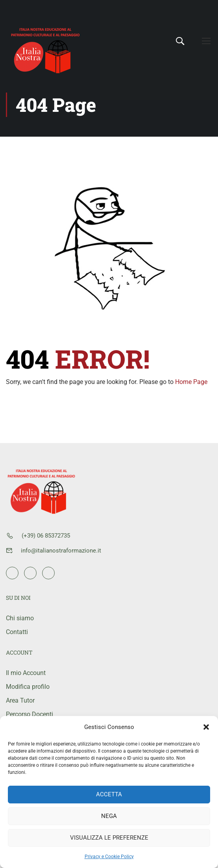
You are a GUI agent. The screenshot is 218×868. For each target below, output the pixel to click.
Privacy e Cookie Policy (109, 857)
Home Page (191, 390)
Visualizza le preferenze (109, 838)
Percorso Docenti (30, 714)
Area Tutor (20, 700)
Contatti (17, 632)
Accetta (109, 794)
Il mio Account (26, 673)
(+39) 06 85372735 (46, 536)
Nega (109, 816)
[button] (206, 727)
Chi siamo (20, 618)
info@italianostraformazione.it (61, 551)
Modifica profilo (28, 687)
